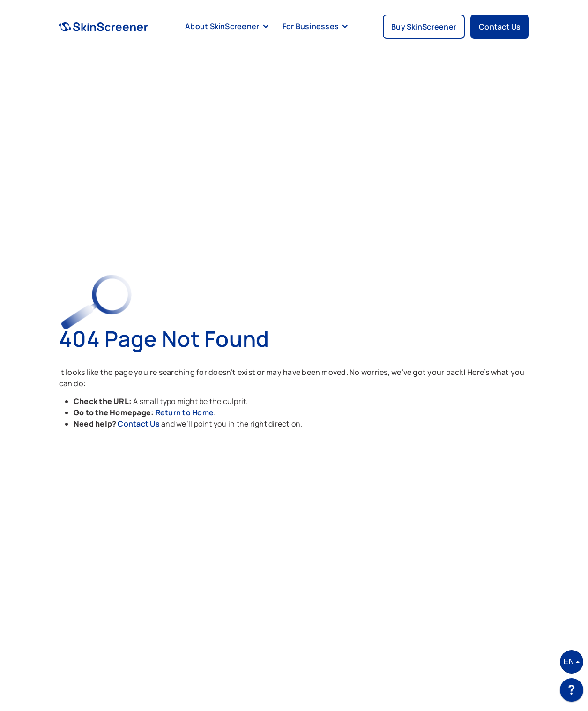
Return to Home (185, 412)
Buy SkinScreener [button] (424, 27)
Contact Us (139, 424)
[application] (572, 692)
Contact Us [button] (500, 27)
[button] (226, 27)
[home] (104, 27)
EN (569, 662)
